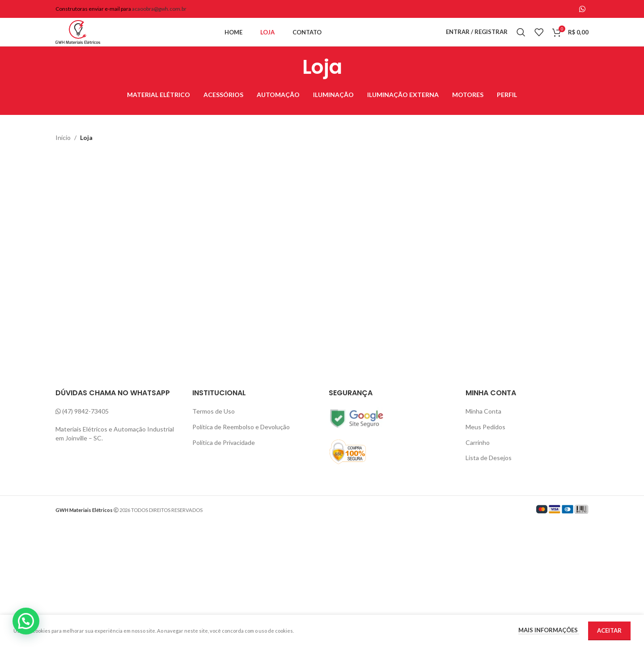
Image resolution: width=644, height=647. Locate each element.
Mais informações (548, 630)
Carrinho (478, 461)
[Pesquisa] (521, 42)
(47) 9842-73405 (86, 430)
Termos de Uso (213, 430)
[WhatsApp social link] (583, 9)
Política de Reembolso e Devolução (242, 445)
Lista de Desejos (489, 477)
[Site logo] (89, 42)
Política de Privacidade (224, 461)
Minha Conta (483, 430)
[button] (26, 621)
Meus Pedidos (485, 445)
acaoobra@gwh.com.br (160, 9)
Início (63, 156)
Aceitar (609, 631)
